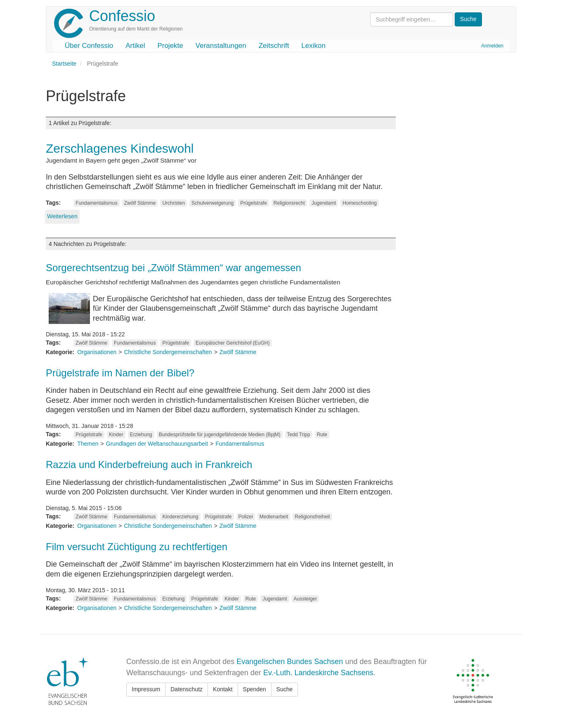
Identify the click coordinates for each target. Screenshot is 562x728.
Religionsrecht (289, 203)
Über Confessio (89, 46)
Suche (285, 689)
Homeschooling (360, 203)
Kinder (116, 435)
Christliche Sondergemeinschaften (168, 352)
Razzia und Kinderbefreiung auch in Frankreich (149, 464)
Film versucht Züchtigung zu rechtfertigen (137, 547)
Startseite (64, 64)
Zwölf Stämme (140, 203)
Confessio (122, 16)
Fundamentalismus (96, 203)
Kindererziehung (180, 517)
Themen (88, 444)
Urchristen (174, 203)
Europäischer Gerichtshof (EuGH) (233, 343)
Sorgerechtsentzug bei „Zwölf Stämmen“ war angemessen (174, 268)
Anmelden (492, 46)
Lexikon (313, 46)
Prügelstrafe (254, 203)
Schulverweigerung (213, 203)
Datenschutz (187, 689)
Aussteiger (306, 599)
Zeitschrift (274, 46)
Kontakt (223, 689)
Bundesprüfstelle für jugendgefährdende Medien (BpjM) (220, 435)
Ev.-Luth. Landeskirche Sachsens (318, 673)
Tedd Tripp (299, 435)
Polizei (246, 517)
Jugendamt (324, 203)
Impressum (146, 689)
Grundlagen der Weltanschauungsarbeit (157, 444)
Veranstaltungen (221, 46)
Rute (322, 435)
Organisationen (97, 352)
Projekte (170, 46)
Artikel (135, 46)
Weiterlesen (62, 216)
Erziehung (141, 435)
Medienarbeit (274, 517)
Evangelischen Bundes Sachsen (290, 662)
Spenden (255, 689)
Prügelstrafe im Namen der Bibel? (120, 373)
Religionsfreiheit (312, 517)
